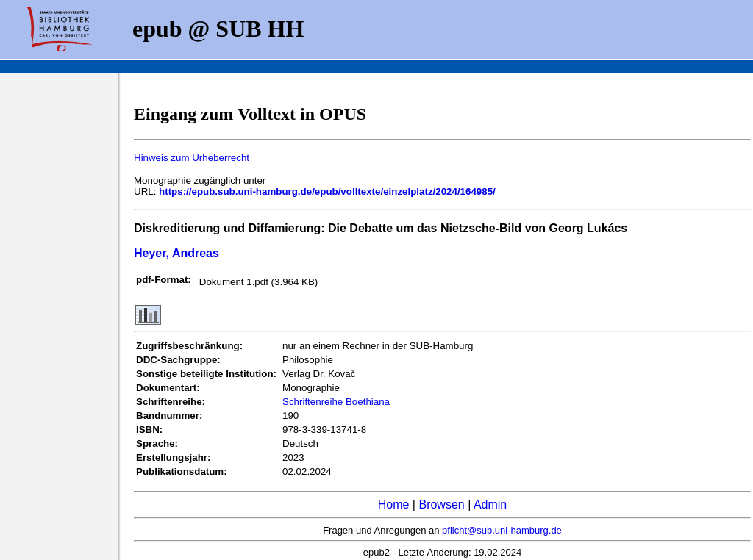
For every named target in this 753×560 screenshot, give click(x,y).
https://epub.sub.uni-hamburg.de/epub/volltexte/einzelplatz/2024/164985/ (327, 191)
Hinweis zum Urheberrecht (192, 158)
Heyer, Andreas (176, 253)
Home (394, 505)
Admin (490, 505)
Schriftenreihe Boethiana (336, 402)
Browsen (441, 505)
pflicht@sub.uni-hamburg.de (502, 530)
